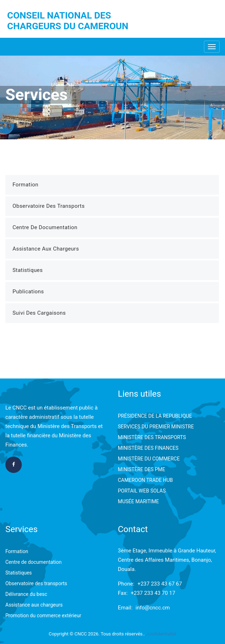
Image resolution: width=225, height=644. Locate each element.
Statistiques (28, 270)
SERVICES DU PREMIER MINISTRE (156, 427)
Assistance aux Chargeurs (46, 249)
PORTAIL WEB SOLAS (142, 491)
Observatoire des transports (36, 583)
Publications (28, 292)
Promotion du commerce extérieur (43, 615)
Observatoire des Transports (49, 206)
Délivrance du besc (26, 594)
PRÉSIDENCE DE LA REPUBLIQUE (155, 416)
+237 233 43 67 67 (160, 584)
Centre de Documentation (45, 227)
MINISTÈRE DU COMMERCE (149, 459)
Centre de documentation (33, 562)
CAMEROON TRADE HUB (145, 480)
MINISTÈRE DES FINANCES (148, 448)
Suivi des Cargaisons (39, 313)
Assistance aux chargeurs (34, 605)
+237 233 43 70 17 (153, 593)
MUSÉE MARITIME (138, 501)
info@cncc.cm (153, 608)
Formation (26, 185)
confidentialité (162, 634)
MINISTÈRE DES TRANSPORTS (152, 437)
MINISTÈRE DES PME (141, 469)
